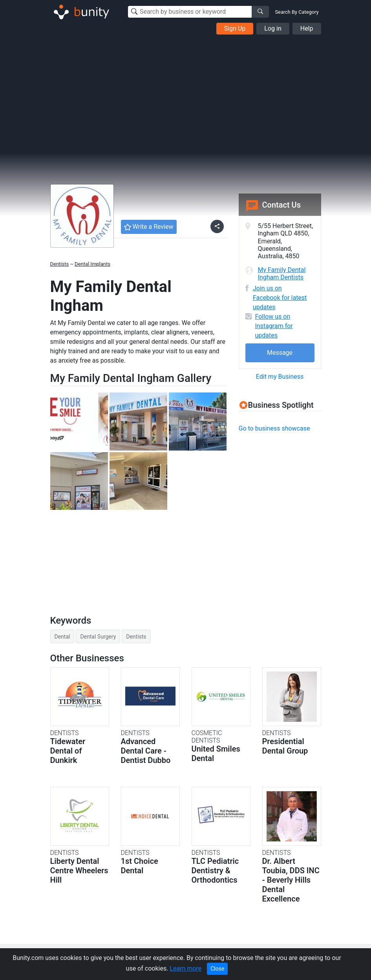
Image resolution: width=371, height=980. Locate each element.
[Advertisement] (185, 93)
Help (307, 28)
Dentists (60, 264)
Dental (62, 637)
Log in (273, 28)
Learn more (185, 968)
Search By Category (297, 12)
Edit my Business (280, 377)
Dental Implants (92, 264)
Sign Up (235, 28)
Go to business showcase (274, 428)
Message (280, 353)
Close (217, 969)
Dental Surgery (98, 637)
